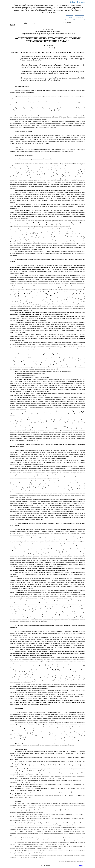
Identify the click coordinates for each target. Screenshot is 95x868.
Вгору (81, 866)
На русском (81, 2)
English (72, 2)
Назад (70, 18)
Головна (80, 18)
